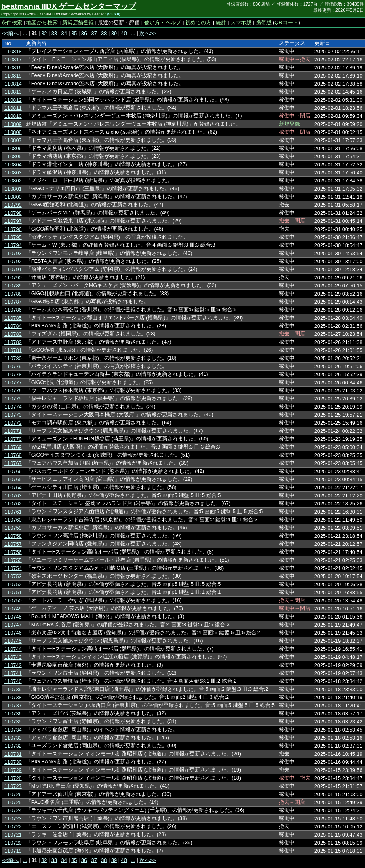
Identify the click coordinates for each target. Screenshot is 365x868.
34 (64, 33)
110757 (13, 544)
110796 (13, 229)
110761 (13, 512)
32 (44, 33)
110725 (13, 802)
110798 (13, 213)
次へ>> (148, 33)
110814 (13, 84)
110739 (13, 689)
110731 (13, 754)
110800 (13, 197)
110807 (13, 140)
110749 (13, 609)
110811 (13, 108)
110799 (13, 205)
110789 (13, 286)
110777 (13, 383)
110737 (13, 706)
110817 (13, 60)
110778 (13, 374)
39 (114, 33)
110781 (13, 350)
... (25, 33)
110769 (13, 447)
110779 (13, 366)
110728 (13, 778)
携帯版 (264, 22)
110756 (13, 552)
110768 (13, 455)
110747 (13, 625)
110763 (13, 496)
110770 (13, 439)
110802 (13, 181)
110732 (13, 746)
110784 (13, 326)
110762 (13, 504)
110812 (13, 100)
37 (94, 33)
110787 (13, 302)
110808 (13, 132)
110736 (13, 714)
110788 (13, 294)
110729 (13, 770)
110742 (13, 665)
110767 (13, 463)
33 (54, 33)
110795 (13, 237)
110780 (13, 358)
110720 (13, 843)
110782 (13, 342)
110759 (13, 528)
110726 (13, 794)
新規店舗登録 (78, 22)
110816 (13, 68)
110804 (13, 165)
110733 (13, 738)
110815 (13, 76)
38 (104, 33)
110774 (13, 407)
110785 (13, 318)
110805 (13, 156)
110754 (13, 568)
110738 (13, 697)
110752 (13, 584)
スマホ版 (241, 22)
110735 (13, 722)
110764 (13, 487)
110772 (13, 423)
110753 (13, 576)
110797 (13, 221)
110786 (13, 310)
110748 (13, 617)
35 (74, 33)
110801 (13, 189)
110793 (13, 253)
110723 (13, 819)
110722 (13, 827)
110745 (13, 641)
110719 (13, 851)
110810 (13, 116)
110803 (13, 173)
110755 (13, 560)
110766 (13, 471)
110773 (13, 415)
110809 (13, 124)
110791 (13, 269)
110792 (13, 261)
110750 (13, 601)
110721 (13, 835)
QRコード (286, 22)
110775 (13, 399)
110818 (13, 51)
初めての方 (198, 22)
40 (124, 33)
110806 (13, 148)
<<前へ (10, 33)
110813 (13, 92)
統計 (221, 22)
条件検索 (12, 22)
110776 (13, 391)
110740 (13, 681)
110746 (13, 633)
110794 (13, 245)
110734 (13, 730)
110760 (13, 520)
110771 (13, 431)
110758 (13, 536)
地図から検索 (42, 22)
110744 (13, 649)
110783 (13, 334)
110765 (13, 479)
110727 (13, 786)
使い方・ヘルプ (163, 22)
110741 (13, 673)
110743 (13, 657)
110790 (13, 278)
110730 (13, 762)
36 (84, 33)
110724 (13, 810)
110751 (13, 592)
